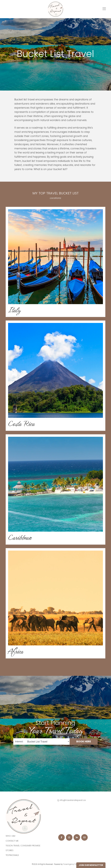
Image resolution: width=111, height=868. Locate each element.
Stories (10, 850)
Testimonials (12, 855)
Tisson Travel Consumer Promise (23, 846)
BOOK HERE (84, 741)
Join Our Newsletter (91, 865)
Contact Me (12, 841)
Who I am (10, 836)
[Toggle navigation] (104, 9)
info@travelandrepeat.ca (73, 800)
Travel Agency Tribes (71, 864)
